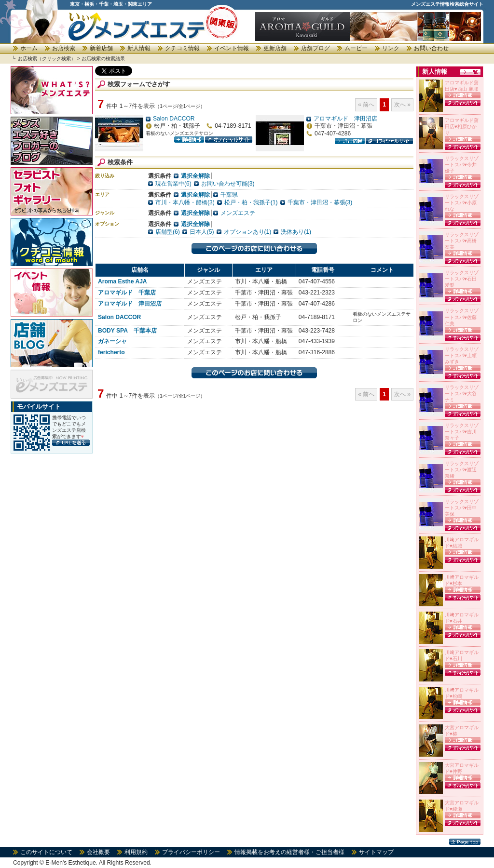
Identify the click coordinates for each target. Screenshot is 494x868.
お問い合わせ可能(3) (228, 184)
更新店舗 (275, 48)
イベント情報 (232, 48)
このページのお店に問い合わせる (254, 248)
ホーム (29, 48)
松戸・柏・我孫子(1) (251, 202)
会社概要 (98, 852)
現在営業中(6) (173, 184)
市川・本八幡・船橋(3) (185, 202)
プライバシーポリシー (191, 852)
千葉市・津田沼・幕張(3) (320, 202)
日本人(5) (202, 232)
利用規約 (136, 852)
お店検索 (64, 48)
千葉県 (229, 195)
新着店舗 (101, 48)
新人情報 (139, 48)
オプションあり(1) (248, 232)
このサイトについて (46, 852)
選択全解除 (195, 176)
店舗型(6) (168, 232)
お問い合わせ (431, 48)
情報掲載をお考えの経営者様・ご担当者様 (289, 852)
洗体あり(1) (296, 232)
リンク (391, 48)
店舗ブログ (316, 48)
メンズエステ (238, 213)
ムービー (356, 48)
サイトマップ (376, 852)
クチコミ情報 (182, 48)
